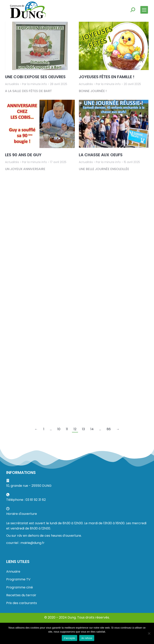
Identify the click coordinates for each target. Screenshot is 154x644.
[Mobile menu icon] (144, 10)
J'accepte (69, 638)
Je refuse (87, 638)
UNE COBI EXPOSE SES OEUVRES (35, 77)
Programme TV (18, 579)
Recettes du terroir (21, 595)
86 (109, 429)
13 (83, 429)
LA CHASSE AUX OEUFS (101, 155)
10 (59, 429)
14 (92, 429)
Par (34, 84)
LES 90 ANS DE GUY (23, 155)
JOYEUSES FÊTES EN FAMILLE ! (107, 77)
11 (67, 429)
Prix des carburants (22, 603)
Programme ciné (20, 587)
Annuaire (13, 571)
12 (75, 429)
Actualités (12, 84)
